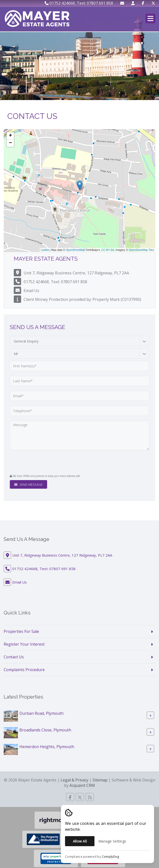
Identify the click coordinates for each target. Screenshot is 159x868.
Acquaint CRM (82, 785)
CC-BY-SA (108, 250)
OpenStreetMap (76, 250)
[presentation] (40, 463)
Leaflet (45, 250)
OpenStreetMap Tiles (141, 250)
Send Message (28, 485)
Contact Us (14, 657)
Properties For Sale (21, 631)
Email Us (31, 291)
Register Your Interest (24, 644)
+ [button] (10, 136)
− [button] (10, 143)
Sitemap (100, 780)
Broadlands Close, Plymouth (45, 730)
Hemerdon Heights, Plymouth (47, 747)
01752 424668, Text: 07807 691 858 (79, 3)
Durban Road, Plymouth (41, 713)
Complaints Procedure (24, 670)
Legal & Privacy (74, 780)
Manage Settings (112, 841)
